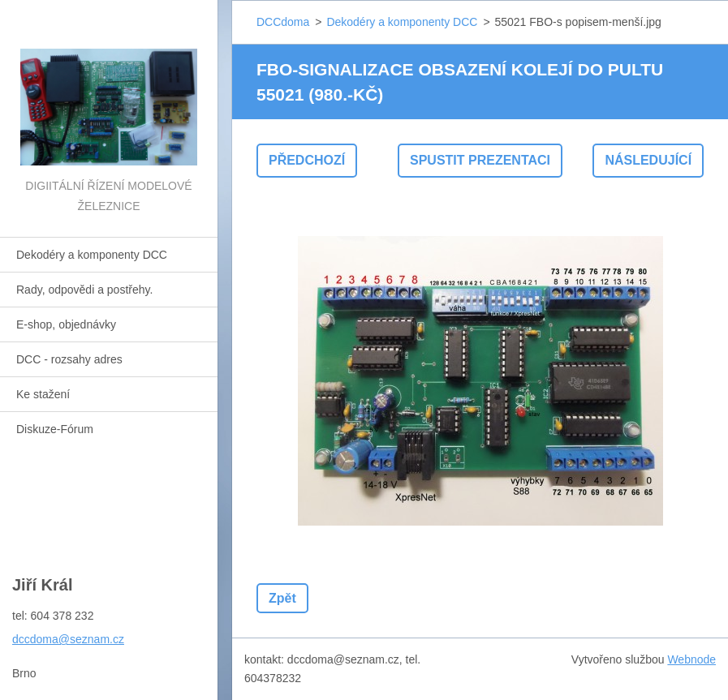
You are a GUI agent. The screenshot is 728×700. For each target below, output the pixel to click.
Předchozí (307, 160)
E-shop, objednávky (66, 324)
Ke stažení (43, 394)
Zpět (282, 598)
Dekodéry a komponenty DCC (92, 255)
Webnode (691, 659)
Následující (648, 160)
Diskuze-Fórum (55, 429)
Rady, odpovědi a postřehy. (84, 290)
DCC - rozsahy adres (69, 359)
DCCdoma (283, 22)
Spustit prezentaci (480, 160)
